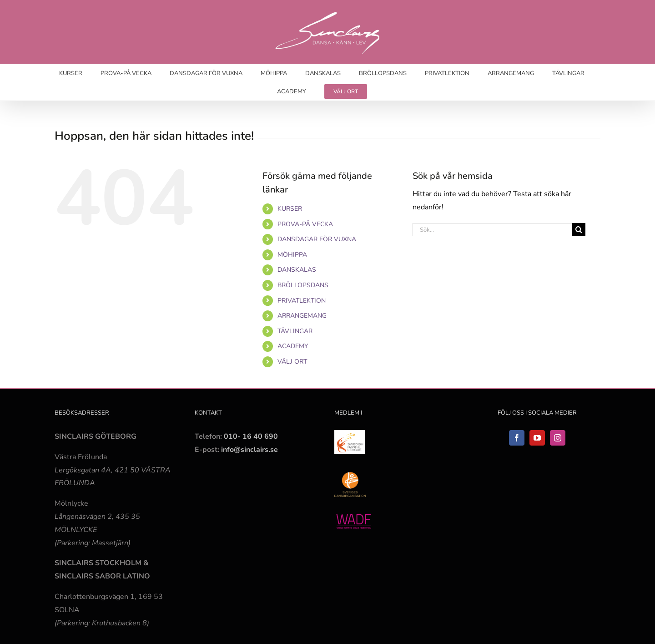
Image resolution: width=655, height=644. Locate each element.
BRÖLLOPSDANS (303, 285)
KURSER (290, 209)
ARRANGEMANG (302, 316)
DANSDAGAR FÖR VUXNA (317, 239)
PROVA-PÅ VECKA (305, 224)
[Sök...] (492, 230)
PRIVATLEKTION (302, 301)
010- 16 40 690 (251, 436)
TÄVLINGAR (295, 331)
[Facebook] (517, 438)
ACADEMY (293, 346)
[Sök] (579, 230)
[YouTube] (537, 438)
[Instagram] (558, 438)
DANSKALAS (297, 270)
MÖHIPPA (292, 255)
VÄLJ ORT (292, 362)
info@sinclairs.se (249, 450)
